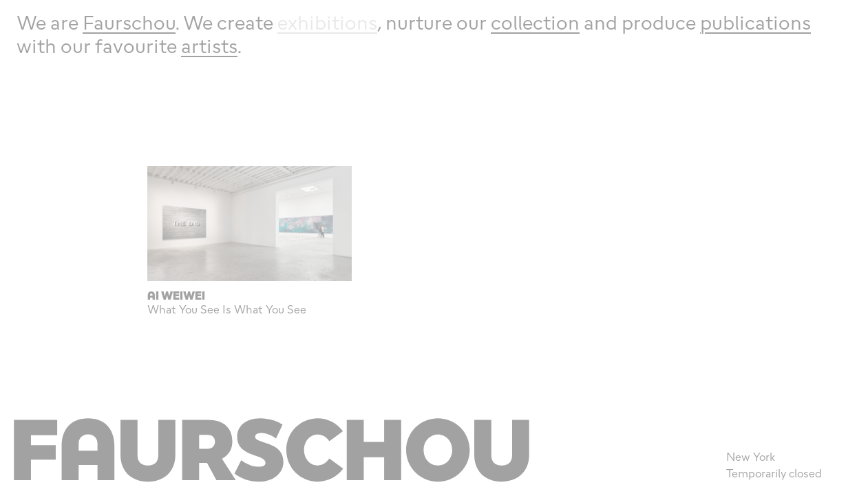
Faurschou (129, 22)
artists (209, 46)
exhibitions (327, 22)
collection (535, 22)
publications (755, 22)
